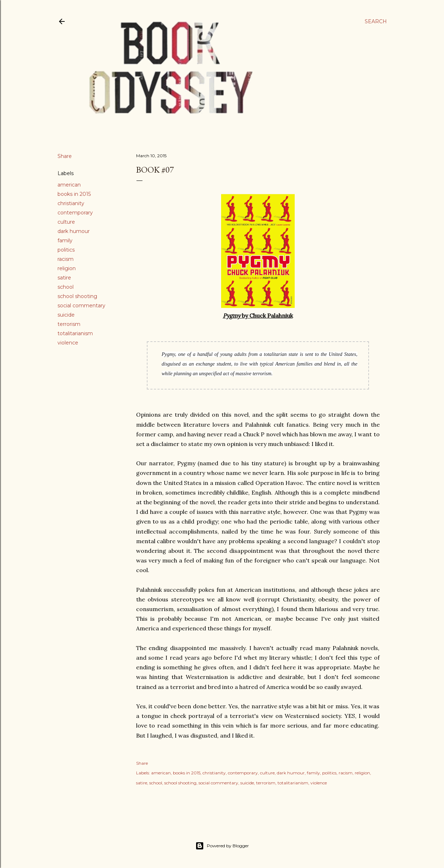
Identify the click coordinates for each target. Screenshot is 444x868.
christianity (71, 203)
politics (66, 250)
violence (68, 343)
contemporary (75, 213)
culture (66, 222)
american (69, 185)
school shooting (77, 296)
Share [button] (65, 156)
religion (67, 268)
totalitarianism (75, 333)
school (66, 287)
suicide (66, 315)
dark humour (74, 231)
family (65, 240)
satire (64, 278)
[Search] (376, 21)
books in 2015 (74, 194)
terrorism (69, 324)
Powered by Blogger (222, 846)
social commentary (81, 306)
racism (66, 259)
